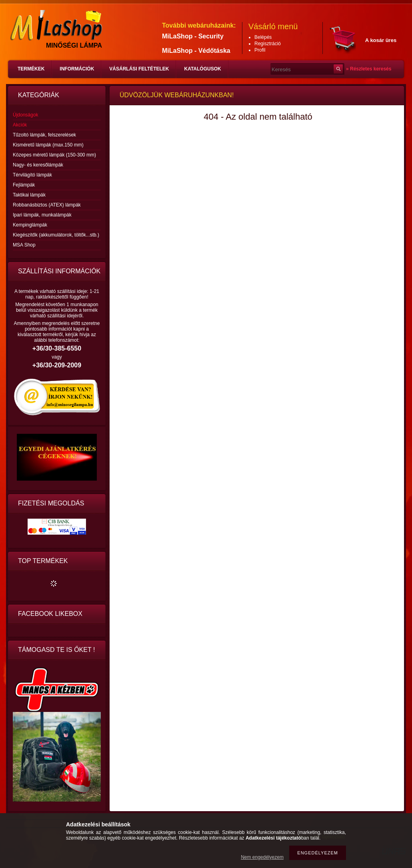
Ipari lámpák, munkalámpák (42, 215)
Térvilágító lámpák (32, 175)
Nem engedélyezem (262, 857)
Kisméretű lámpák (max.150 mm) (48, 145)
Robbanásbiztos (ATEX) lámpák (47, 205)
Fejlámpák (24, 185)
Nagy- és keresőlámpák (38, 165)
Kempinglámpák (30, 225)
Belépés (263, 37)
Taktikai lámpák (29, 195)
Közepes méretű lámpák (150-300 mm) (54, 155)
